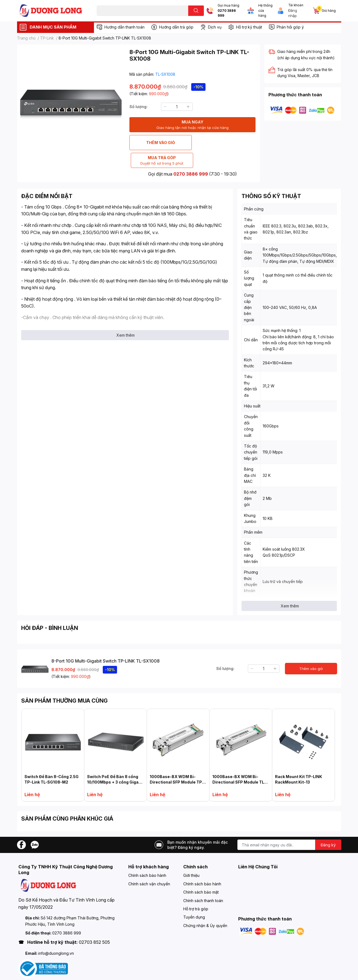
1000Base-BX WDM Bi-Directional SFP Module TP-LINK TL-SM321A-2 (177, 764)
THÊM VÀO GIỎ (160, 143)
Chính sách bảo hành (147, 858)
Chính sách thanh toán (203, 883)
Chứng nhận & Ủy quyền (205, 908)
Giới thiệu (191, 858)
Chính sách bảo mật (201, 874)
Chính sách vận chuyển (149, 866)
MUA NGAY (192, 125)
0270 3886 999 (227, 13)
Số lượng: (138, 107)
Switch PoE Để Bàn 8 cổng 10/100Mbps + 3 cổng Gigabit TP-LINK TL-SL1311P (115, 764)
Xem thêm (126, 317)
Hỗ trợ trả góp (196, 891)
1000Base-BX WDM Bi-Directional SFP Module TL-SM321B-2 (239, 764)
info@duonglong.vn (56, 935)
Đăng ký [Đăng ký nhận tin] (328, 827)
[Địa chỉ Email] (289, 827)
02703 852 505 (94, 924)
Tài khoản (296, 5)
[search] (196, 11)
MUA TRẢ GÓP (225, 143)
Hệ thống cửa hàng (265, 11)
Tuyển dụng (194, 899)
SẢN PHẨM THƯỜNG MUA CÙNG (64, 683)
